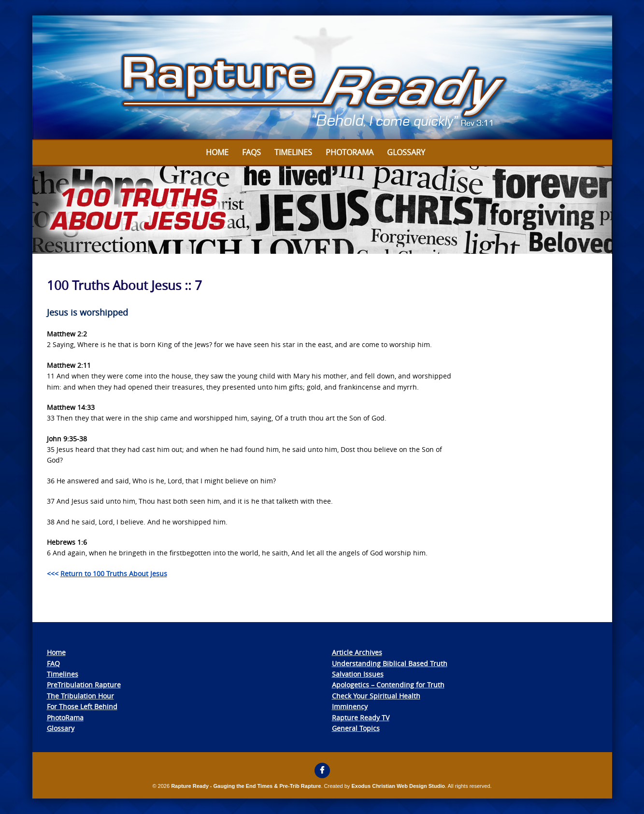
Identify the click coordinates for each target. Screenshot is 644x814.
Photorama (350, 152)
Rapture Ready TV (361, 718)
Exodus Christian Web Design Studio (398, 786)
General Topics (356, 728)
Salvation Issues (358, 674)
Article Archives (357, 652)
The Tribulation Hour (80, 696)
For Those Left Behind (82, 706)
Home (217, 152)
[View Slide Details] (322, 78)
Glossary (406, 152)
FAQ (53, 663)
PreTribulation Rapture (84, 685)
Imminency (350, 706)
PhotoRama (65, 718)
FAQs (251, 152)
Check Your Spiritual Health (376, 696)
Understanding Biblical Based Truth (390, 663)
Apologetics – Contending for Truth (388, 685)
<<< (107, 574)
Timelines (293, 152)
